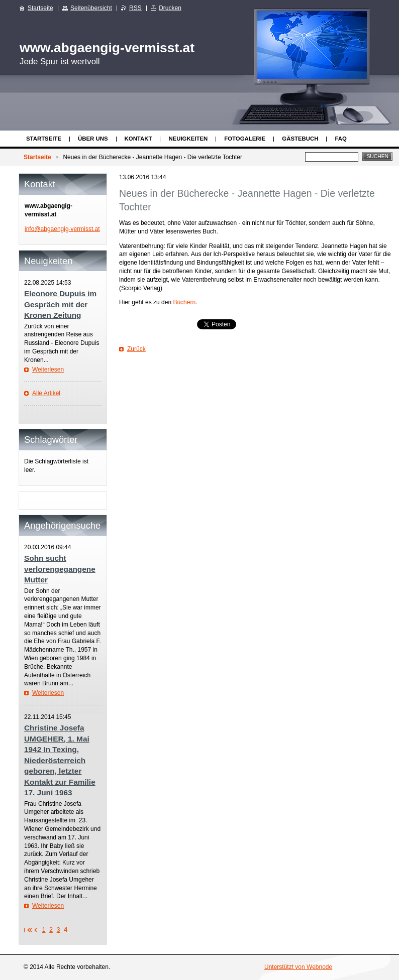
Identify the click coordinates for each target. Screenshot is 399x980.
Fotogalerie (245, 139)
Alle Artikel (46, 393)
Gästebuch (300, 139)
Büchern (184, 302)
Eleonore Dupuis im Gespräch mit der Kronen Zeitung (60, 304)
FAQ (340, 139)
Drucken (170, 8)
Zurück (136, 349)
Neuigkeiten (188, 139)
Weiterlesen (48, 370)
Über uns (93, 139)
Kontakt (138, 139)
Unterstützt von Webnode (298, 967)
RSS (135, 8)
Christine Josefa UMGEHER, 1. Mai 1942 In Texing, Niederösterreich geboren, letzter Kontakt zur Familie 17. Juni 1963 (60, 760)
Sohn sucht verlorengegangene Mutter (60, 569)
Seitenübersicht (91, 8)
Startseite (44, 139)
